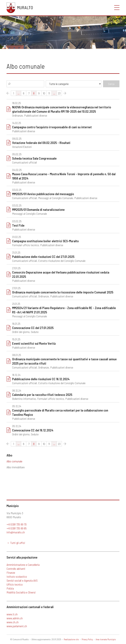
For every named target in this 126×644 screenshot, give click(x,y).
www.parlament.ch (17, 626)
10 (44, 444)
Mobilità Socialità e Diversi (21, 592)
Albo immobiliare (16, 467)
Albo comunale (14, 461)
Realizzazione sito (71, 639)
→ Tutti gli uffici (16, 543)
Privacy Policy (87, 639)
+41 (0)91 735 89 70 (17, 524)
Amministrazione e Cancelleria (23, 565)
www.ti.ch (12, 614)
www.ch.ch (13, 622)
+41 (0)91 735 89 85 (17, 528)
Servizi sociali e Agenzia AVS (22, 580)
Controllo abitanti (16, 569)
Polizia (10, 588)
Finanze (11, 573)
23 (59, 444)
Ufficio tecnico (15, 584)
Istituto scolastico (17, 576)
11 (49, 444)
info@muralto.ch (16, 532)
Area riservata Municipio (106, 639)
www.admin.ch (15, 618)
